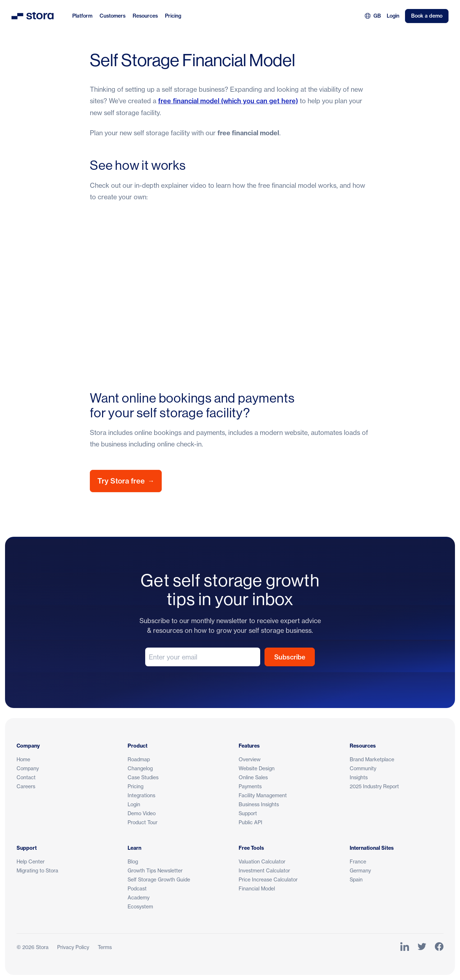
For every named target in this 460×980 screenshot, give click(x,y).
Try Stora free (126, 481)
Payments (250, 786)
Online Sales (253, 777)
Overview (250, 759)
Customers (112, 16)
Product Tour (142, 822)
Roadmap (139, 759)
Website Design (257, 768)
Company (28, 768)
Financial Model (257, 888)
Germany (360, 870)
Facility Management (263, 795)
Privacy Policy (73, 947)
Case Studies (143, 777)
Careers (26, 786)
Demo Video (142, 813)
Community (363, 768)
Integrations (141, 795)
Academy (139, 897)
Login (393, 16)
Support (248, 813)
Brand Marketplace (372, 759)
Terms (105, 947)
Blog (133, 861)
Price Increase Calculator (268, 879)
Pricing (173, 16)
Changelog (140, 768)
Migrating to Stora (37, 870)
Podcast (137, 888)
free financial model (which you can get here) (228, 101)
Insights (359, 777)
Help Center (31, 861)
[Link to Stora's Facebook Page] (439, 947)
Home (23, 759)
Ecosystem (140, 906)
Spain (356, 879)
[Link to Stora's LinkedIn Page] (405, 947)
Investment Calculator (264, 870)
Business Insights (259, 804)
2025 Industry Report (374, 786)
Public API (250, 822)
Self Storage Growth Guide (159, 879)
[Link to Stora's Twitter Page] (422, 947)
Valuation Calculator (262, 861)
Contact (26, 777)
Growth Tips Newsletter (155, 870)
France (358, 861)
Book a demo (427, 16)
